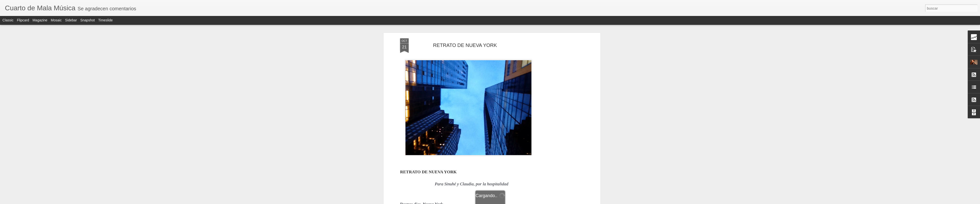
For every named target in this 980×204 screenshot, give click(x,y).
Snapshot (88, 20)
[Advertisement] (557, 116)
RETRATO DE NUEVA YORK (465, 45)
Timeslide (105, 20)
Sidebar (71, 20)
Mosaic (56, 20)
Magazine (40, 20)
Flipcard (23, 20)
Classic (8, 20)
